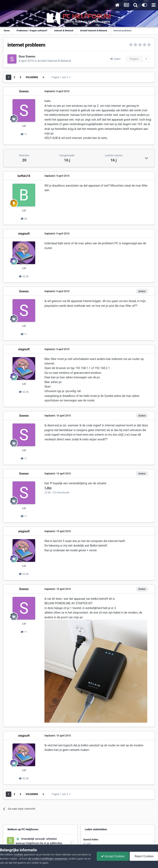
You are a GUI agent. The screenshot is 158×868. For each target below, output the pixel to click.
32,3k (24, 276)
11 (24, 134)
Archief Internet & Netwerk (54, 61)
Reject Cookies (144, 856)
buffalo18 (24, 176)
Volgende (32, 77)
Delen (115, 59)
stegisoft (24, 234)
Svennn (31, 56)
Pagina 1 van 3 (61, 77)
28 (24, 219)
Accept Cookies (113, 856)
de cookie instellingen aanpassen (48, 859)
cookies (18, 854)
